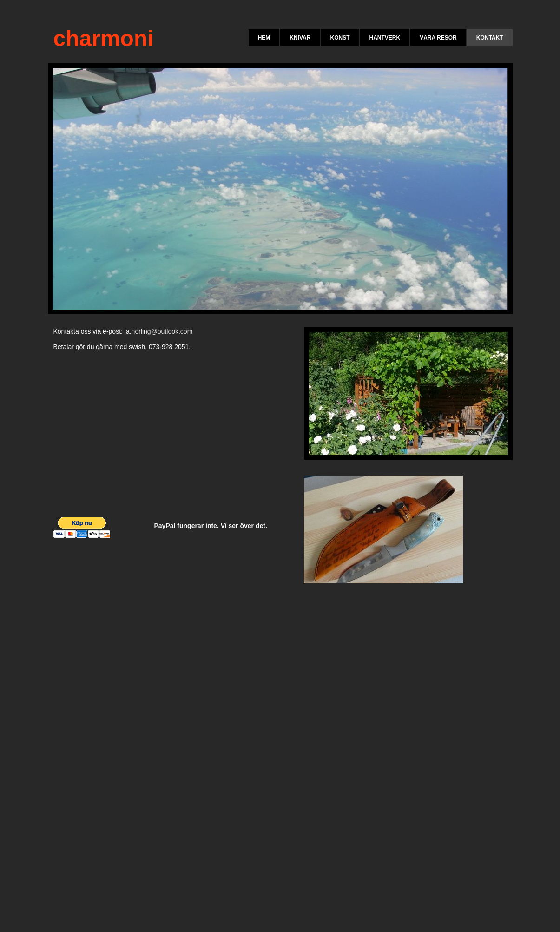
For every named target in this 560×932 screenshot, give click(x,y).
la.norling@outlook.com (159, 331)
